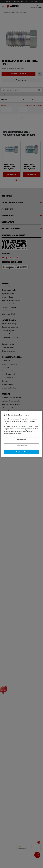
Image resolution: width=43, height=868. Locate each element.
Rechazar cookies (21, 446)
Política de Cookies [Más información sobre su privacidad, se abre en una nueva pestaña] (15, 434)
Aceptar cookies (22, 452)
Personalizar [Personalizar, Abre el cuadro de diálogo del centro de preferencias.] (22, 440)
